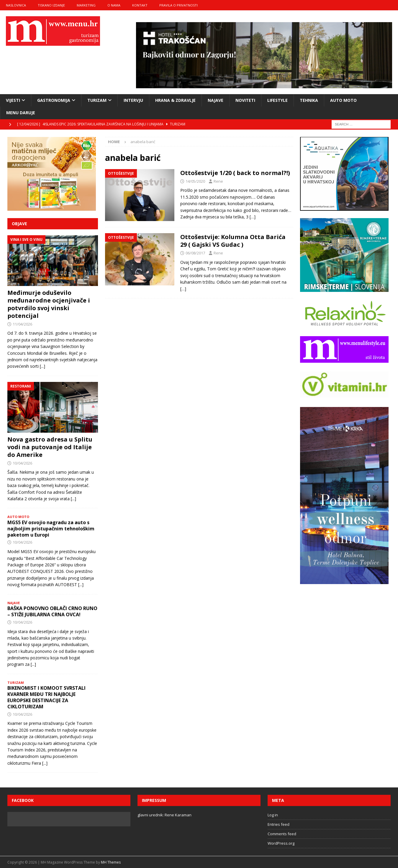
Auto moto (343, 100)
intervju (133, 100)
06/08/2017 (195, 253)
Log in (273, 815)
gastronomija (54, 100)
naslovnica (16, 5)
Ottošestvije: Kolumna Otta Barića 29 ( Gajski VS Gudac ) (233, 241)
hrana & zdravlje (175, 100)
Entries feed (279, 824)
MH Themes (111, 862)
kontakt (140, 5)
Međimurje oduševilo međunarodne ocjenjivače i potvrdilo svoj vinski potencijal (49, 304)
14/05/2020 (195, 181)
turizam (97, 100)
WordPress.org (281, 843)
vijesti (13, 100)
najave (216, 100)
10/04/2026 (22, 463)
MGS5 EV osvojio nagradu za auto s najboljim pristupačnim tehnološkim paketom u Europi (51, 529)
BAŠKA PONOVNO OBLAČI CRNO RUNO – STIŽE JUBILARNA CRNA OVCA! (52, 611)
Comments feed (282, 834)
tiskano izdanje (51, 5)
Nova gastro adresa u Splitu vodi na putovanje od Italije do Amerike (50, 447)
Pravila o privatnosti (178, 5)
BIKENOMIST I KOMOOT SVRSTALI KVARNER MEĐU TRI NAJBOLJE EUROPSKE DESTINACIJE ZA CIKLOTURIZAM (46, 697)
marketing (86, 5)
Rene (218, 181)
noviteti (245, 100)
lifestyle (277, 100)
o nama (114, 5)
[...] (42, 366)
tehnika (309, 100)
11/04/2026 (22, 324)
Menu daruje (21, 113)
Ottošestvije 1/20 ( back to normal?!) (235, 173)
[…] (253, 217)
